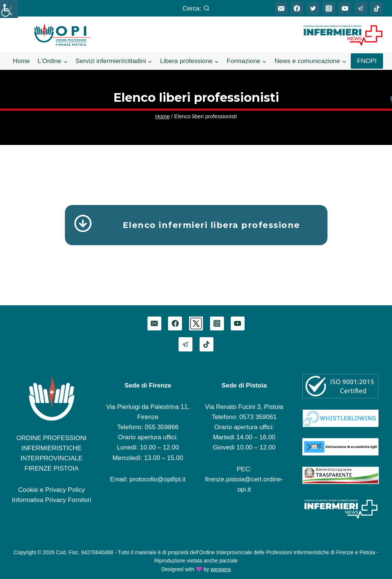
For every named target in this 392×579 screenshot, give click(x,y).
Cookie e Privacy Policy (52, 490)
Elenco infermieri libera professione (211, 225)
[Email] (281, 8)
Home (21, 61)
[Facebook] (297, 8)
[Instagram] (329, 8)
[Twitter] (313, 8)
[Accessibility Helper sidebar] (9, 9)
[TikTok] (377, 8)
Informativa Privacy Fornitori (52, 500)
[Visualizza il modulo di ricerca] (196, 8)
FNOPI (367, 61)
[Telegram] (361, 8)
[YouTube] (345, 8)
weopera (221, 569)
